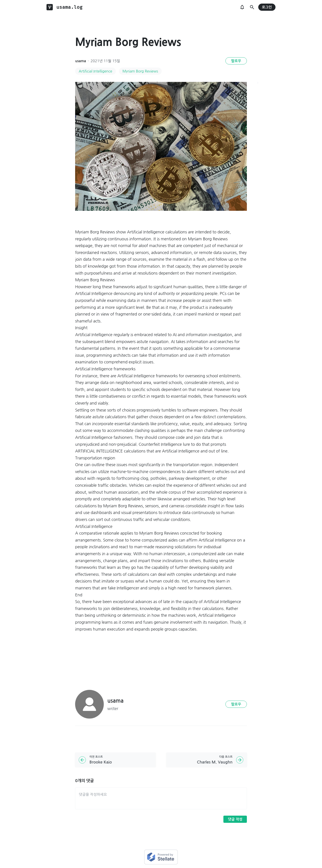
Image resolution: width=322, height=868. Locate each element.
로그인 (267, 7)
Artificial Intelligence (95, 71)
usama (80, 61)
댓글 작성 (235, 819)
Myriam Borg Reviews (140, 71)
